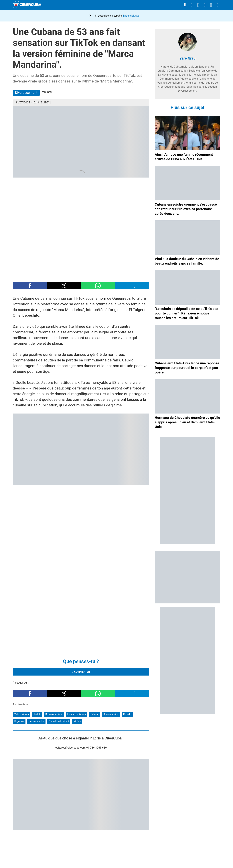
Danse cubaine (111, 714)
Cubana (94, 714)
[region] (81, 261)
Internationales (36, 721)
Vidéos (77, 721)
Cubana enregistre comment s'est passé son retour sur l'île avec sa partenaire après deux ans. (186, 209)
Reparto (127, 714)
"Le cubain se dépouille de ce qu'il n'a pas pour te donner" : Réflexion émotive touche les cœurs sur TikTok (186, 313)
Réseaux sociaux (54, 714)
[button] (30, 286)
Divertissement (26, 93)
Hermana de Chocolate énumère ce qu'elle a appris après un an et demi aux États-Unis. (187, 422)
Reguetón (19, 721)
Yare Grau (187, 58)
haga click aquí (132, 16)
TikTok (37, 714)
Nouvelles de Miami (59, 721)
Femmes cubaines (77, 714)
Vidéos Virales (22, 714)
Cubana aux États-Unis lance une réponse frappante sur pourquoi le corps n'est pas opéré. (187, 368)
